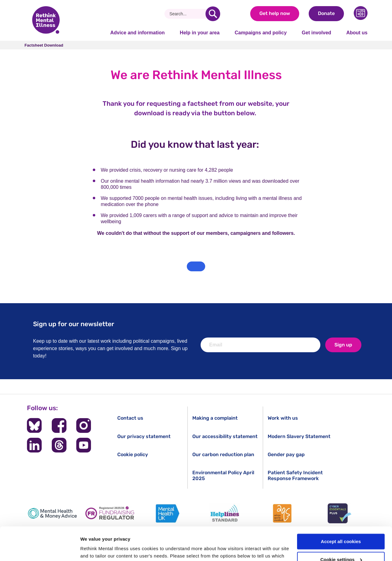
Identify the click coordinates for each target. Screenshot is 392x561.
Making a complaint (215, 418)
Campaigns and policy (261, 33)
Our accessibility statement (225, 436)
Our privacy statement (144, 436)
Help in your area (200, 33)
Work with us (283, 418)
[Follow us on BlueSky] (34, 426)
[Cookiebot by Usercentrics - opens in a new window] (40, 549)
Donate (326, 13)
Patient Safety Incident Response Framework (295, 475)
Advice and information (138, 33)
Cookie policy (133, 454)
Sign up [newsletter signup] (343, 345)
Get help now (275, 13)
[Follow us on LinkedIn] (34, 445)
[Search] (187, 14)
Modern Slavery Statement (299, 436)
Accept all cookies (341, 510)
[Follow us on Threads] (59, 445)
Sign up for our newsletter (74, 324)
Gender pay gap (286, 454)
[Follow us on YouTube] (84, 445)
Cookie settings (341, 528)
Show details (94, 549)
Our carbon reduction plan (223, 454)
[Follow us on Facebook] (59, 426)
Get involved (316, 33)
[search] (213, 14)
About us (357, 33)
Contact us (130, 418)
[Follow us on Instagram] (84, 426)
